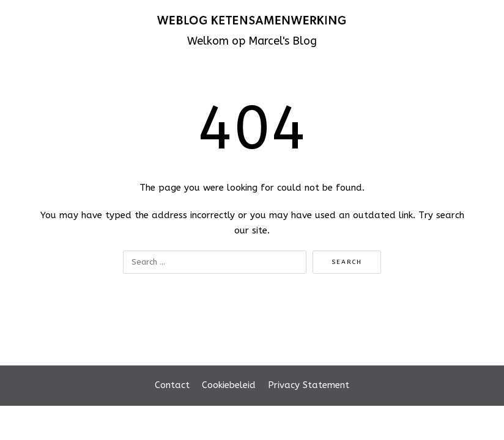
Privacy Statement (309, 385)
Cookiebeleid (229, 385)
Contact (172, 385)
